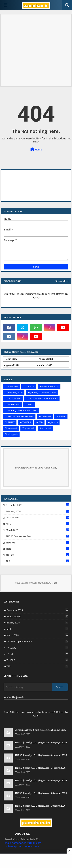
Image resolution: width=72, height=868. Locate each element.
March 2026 (14, 404)
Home (36, 149)
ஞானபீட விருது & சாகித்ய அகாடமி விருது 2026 (40, 730)
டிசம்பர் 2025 (45, 365)
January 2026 (15, 399)
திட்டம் (54, 422)
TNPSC (62, 416)
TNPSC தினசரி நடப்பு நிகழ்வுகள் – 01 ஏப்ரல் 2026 (41, 755)
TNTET (11, 422)
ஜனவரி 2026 (12, 365)
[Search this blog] (28, 687)
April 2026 (13, 387)
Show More (62, 281)
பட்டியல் (47, 428)
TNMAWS (46, 416)
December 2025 (50, 387)
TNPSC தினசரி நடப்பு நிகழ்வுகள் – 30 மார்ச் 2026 (40, 806)
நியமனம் (30, 428)
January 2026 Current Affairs (43, 399)
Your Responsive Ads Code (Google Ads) (36, 468)
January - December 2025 (43, 393)
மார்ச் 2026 (11, 359)
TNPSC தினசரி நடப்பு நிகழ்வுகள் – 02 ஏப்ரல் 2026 (41, 780)
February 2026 (15, 393)
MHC (30, 404)
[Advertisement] (36, 50)
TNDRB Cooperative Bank (21, 416)
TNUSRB (27, 422)
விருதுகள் (13, 434)
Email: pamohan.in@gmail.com (22, 843)
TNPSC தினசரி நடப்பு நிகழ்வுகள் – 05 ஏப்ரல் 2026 (41, 742)
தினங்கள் (13, 428)
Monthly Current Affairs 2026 (23, 410)
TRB (41, 422)
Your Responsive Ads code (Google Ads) (36, 583)
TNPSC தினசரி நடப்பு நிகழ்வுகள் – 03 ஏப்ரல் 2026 (41, 793)
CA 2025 (30, 387)
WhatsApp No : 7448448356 (22, 846)
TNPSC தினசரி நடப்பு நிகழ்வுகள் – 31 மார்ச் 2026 (40, 768)
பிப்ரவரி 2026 (46, 359)
